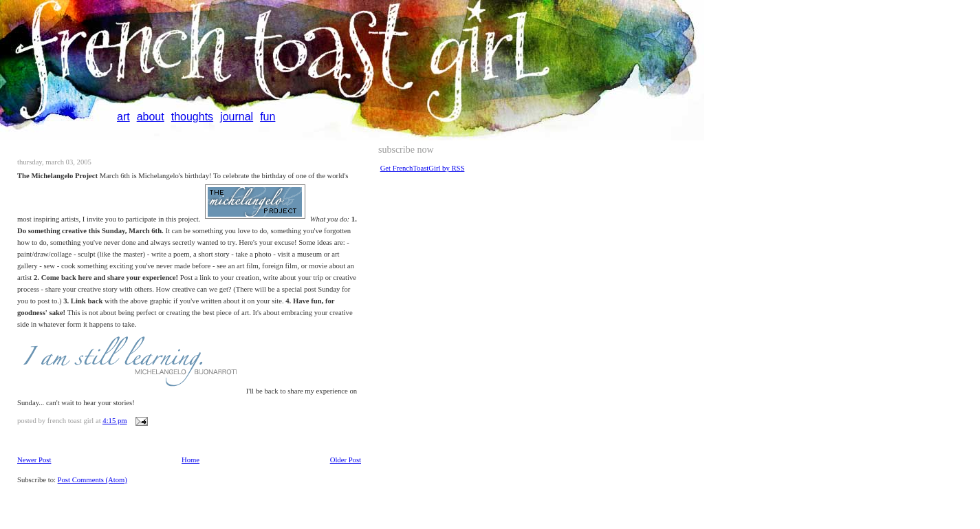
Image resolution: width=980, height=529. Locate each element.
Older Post (346, 460)
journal (237, 117)
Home (190, 460)
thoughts (192, 117)
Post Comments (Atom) (92, 480)
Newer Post (34, 460)
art (123, 117)
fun (268, 117)
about (151, 117)
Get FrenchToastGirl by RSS (423, 168)
